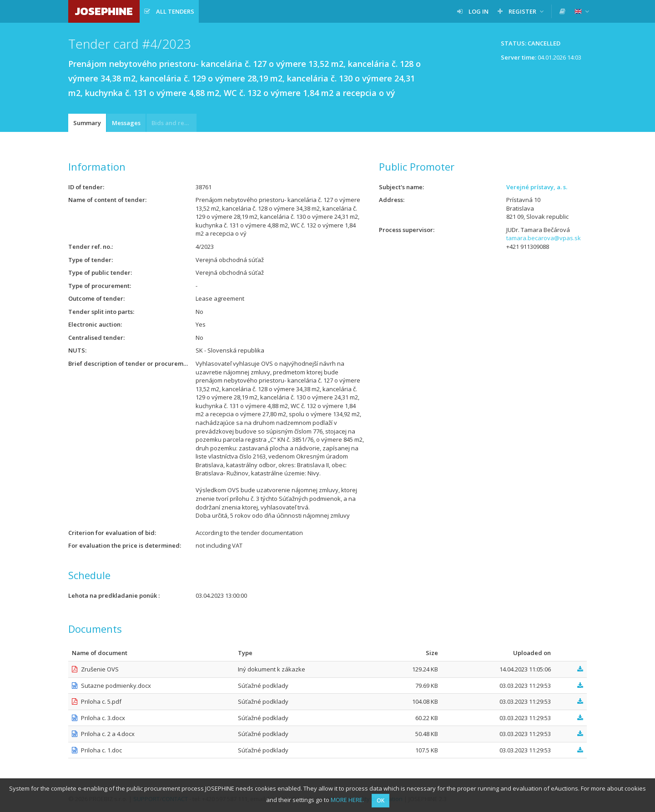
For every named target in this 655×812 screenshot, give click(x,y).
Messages (126, 123)
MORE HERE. (347, 800)
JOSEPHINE (104, 11)
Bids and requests (174, 123)
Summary (87, 123)
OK (380, 800)
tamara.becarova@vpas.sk (544, 238)
